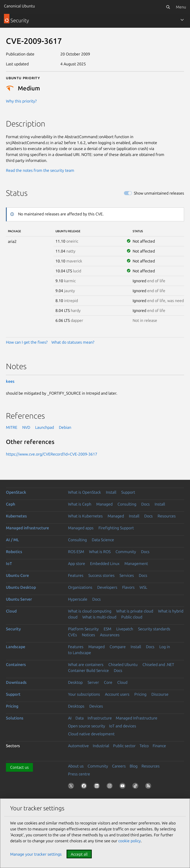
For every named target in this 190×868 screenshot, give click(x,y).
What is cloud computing (90, 611)
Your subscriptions (84, 694)
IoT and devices (123, 726)
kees (10, 381)
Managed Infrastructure (137, 718)
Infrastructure (100, 718)
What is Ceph (80, 504)
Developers (107, 587)
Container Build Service (88, 670)
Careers (119, 766)
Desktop (75, 682)
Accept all (79, 854)
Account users (117, 694)
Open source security (87, 726)
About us (76, 766)
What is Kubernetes (85, 516)
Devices (96, 706)
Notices (88, 635)
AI (70, 718)
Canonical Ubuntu (19, 6)
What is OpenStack (84, 492)
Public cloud (132, 617)
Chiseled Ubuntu (123, 664)
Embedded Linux (105, 563)
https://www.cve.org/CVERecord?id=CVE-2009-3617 (52, 454)
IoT (9, 563)
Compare (118, 647)
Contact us (19, 767)
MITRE (12, 427)
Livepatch (125, 629)
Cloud (11, 611)
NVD (26, 427)
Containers (16, 664)
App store (77, 563)
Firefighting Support (116, 528)
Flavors (128, 587)
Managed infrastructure (27, 528)
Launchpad (45, 427)
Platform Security (83, 629)
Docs (145, 504)
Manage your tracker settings (36, 854)
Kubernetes (16, 516)
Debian (65, 427)
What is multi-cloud (99, 617)
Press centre (79, 774)
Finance (159, 746)
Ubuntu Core (17, 575)
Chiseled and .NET (158, 664)
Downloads (16, 682)
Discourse (160, 694)
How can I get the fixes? (27, 342)
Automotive (78, 746)
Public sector (124, 746)
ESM (107, 629)
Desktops (76, 706)
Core (108, 682)
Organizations (80, 587)
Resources (167, 516)
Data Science (103, 540)
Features (76, 575)
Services (127, 575)
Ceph (11, 504)
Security (13, 629)
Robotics (14, 552)
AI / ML (12, 540)
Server (93, 682)
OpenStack (16, 492)
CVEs (72, 635)
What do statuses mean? (73, 342)
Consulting (127, 504)
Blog (134, 766)
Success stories (101, 575)
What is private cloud (135, 611)
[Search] (168, 7)
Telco (144, 746)
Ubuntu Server (19, 599)
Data (80, 718)
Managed (104, 504)
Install (111, 492)
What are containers (86, 664)
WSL (143, 587)
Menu (181, 7)
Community (126, 552)
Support (128, 492)
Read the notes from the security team (40, 170)
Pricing (140, 694)
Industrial (101, 746)
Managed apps (81, 528)
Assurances (110, 635)
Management (136, 563)
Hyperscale (78, 599)
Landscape (16, 647)
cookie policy (130, 841)
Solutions (15, 718)
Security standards (154, 629)
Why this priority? (21, 101)
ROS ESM (76, 552)
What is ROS (100, 552)
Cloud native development (91, 734)
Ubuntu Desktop (21, 587)
